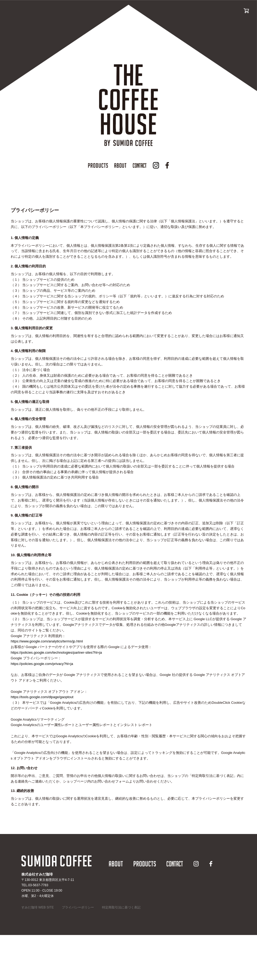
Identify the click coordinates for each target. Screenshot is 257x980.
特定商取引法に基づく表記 (121, 907)
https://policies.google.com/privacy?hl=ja (42, 664)
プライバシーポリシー (78, 907)
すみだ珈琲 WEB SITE (38, 907)
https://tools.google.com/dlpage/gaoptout (42, 697)
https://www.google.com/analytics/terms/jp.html (47, 641)
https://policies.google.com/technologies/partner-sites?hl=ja (56, 652)
